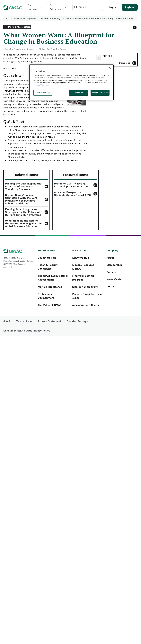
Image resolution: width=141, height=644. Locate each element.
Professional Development (46, 296)
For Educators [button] (58, 7)
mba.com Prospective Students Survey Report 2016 (72, 194)
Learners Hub (81, 258)
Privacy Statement (50, 321)
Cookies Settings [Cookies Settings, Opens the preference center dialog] (43, 93)
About (110, 258)
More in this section (19, 27)
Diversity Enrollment (15, 49)
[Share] (135, 28)
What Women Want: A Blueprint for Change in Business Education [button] (101, 19)
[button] (7, 19)
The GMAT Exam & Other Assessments (53, 278)
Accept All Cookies (100, 93)
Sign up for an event (85, 287)
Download (125, 63)
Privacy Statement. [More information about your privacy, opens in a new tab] (42, 85)
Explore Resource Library (83, 267)
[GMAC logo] (19, 251)
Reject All (79, 93)
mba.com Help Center (86, 305)
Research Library (51, 19)
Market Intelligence (25, 19)
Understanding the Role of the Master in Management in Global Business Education (23, 223)
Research (32, 49)
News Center (115, 279)
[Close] (110, 68)
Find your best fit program (83, 278)
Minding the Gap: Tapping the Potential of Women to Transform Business (23, 186)
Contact (111, 286)
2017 (49, 49)
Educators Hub (47, 258)
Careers (111, 272)
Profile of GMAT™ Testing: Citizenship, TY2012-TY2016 (71, 185)
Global (42, 49)
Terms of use (24, 321)
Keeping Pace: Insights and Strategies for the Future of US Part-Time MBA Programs (23, 212)
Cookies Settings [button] (77, 321)
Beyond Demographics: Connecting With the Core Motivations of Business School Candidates (21, 199)
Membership (114, 265)
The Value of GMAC (50, 305)
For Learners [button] (35, 7)
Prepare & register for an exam (88, 296)
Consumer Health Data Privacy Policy (27, 331)
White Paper (59, 49)
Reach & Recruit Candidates (48, 267)
